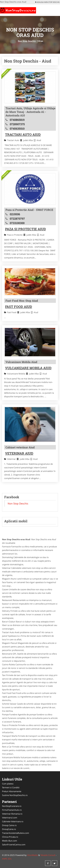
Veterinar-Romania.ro (12, 814)
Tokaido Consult (48, 855)
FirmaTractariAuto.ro (12, 810)
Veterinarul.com (10, 818)
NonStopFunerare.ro (12, 806)
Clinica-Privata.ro (10, 837)
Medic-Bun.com (10, 841)
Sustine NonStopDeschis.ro (15, 795)
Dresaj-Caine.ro (9, 825)
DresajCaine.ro (9, 829)
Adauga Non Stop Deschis (47, 2)
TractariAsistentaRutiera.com (16, 833)
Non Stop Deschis (27, 41)
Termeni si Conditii (11, 787)
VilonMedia (32, 855)
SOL (10, 859)
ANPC (5, 859)
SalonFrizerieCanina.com (14, 844)
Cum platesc (8, 784)
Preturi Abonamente (12, 791)
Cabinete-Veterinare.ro (13, 821)
